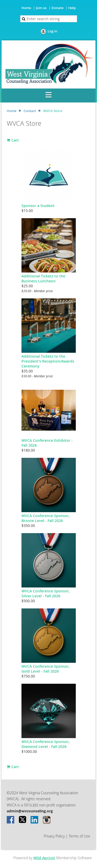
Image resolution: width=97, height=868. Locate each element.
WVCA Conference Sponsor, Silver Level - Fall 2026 (46, 593)
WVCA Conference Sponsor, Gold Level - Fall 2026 (46, 669)
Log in (52, 31)
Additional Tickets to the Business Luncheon (43, 278)
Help (72, 8)
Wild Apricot (44, 858)
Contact (30, 111)
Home (26, 8)
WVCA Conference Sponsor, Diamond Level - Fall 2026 (46, 744)
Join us (41, 8)
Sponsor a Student (38, 206)
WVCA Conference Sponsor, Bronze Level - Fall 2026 (46, 518)
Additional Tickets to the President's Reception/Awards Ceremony (48, 361)
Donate (57, 8)
